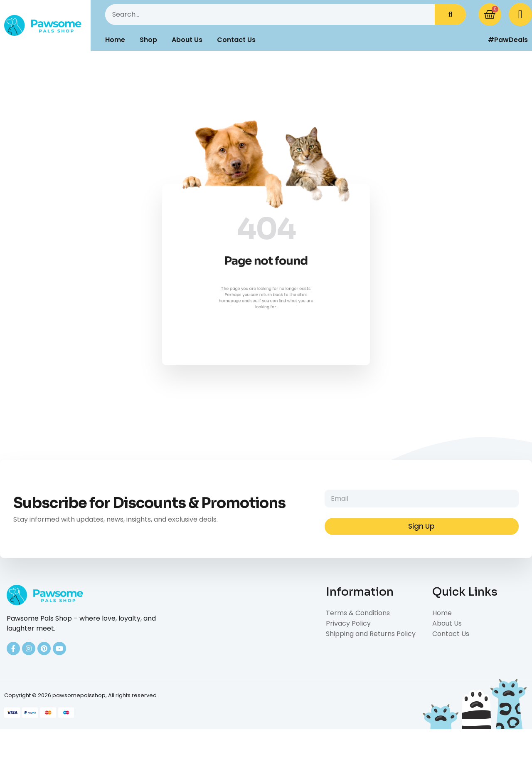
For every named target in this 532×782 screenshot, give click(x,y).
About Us (187, 40)
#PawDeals (508, 40)
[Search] (450, 15)
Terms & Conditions (358, 613)
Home (115, 40)
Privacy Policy (348, 623)
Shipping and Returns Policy (371, 634)
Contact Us (236, 40)
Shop (148, 40)
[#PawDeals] (476, 40)
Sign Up (421, 526)
